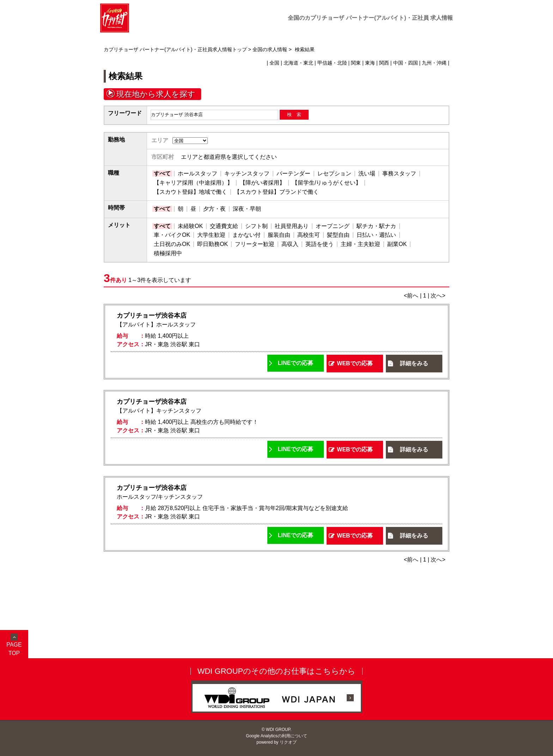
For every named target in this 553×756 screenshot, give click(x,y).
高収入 (290, 244)
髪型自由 (338, 235)
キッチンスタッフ (247, 173)
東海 (370, 63)
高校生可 (309, 235)
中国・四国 (406, 63)
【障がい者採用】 (262, 183)
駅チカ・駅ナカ (376, 226)
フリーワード (125, 113)
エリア (160, 140)
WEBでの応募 (355, 363)
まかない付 (247, 235)
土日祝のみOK (172, 244)
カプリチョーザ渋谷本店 (152, 316)
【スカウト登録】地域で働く (190, 192)
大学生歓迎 (211, 235)
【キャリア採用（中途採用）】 (193, 183)
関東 (356, 63)
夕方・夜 (214, 209)
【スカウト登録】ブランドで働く (276, 192)
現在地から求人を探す (156, 94)
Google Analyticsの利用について (276, 736)
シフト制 (256, 226)
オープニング (333, 226)
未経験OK (190, 226)
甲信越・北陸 (332, 63)
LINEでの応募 (296, 363)
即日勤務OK (212, 244)
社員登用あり (292, 226)
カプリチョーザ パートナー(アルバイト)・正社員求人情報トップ (175, 49)
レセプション (334, 173)
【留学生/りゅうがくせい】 (327, 183)
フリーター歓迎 (255, 244)
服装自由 (279, 235)
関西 (384, 63)
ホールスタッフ (197, 173)
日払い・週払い (376, 235)
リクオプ (288, 742)
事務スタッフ (399, 173)
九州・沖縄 (434, 63)
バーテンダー (293, 173)
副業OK (397, 244)
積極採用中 (168, 253)
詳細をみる (414, 363)
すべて (162, 173)
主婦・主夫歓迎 (360, 244)
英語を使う (320, 244)
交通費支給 (224, 226)
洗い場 (367, 173)
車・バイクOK (172, 235)
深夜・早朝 (247, 209)
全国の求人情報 (270, 49)
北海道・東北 (298, 63)
